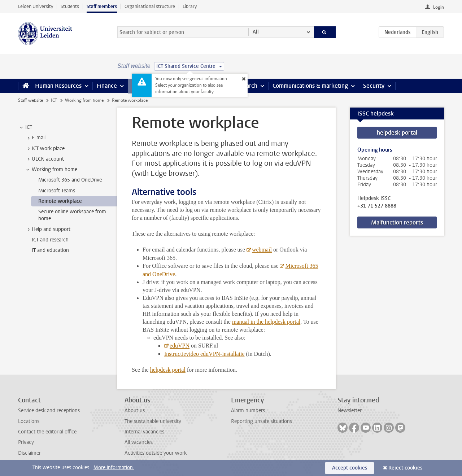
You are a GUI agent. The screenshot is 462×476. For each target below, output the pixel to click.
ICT (54, 100)
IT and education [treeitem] (50, 250)
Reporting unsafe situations (261, 421)
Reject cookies (405, 468)
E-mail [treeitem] (35, 138)
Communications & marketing (310, 86)
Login (439, 7)
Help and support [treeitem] (48, 230)
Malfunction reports (397, 222)
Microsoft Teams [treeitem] (57, 191)
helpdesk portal (397, 133)
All (256, 32)
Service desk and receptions (49, 411)
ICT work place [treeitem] (45, 149)
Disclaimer (29, 453)
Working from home (84, 100)
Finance (107, 86)
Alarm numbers (248, 411)
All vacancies (139, 442)
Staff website (30, 100)
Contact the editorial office (47, 432)
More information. (114, 468)
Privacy (26, 442)
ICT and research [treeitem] (50, 240)
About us (135, 411)
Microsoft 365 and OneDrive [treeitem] (70, 180)
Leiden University (36, 6)
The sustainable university (153, 421)
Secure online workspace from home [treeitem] (72, 215)
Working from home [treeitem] (51, 170)
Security (374, 86)
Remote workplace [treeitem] (60, 201)
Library (190, 6)
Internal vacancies (144, 432)
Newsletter (350, 411)
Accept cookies (350, 468)
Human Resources (58, 86)
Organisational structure (150, 6)
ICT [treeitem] (25, 127)
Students (70, 6)
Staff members (102, 6)
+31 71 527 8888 (377, 206)
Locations (29, 421)
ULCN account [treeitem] (44, 159)
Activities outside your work (156, 453)
